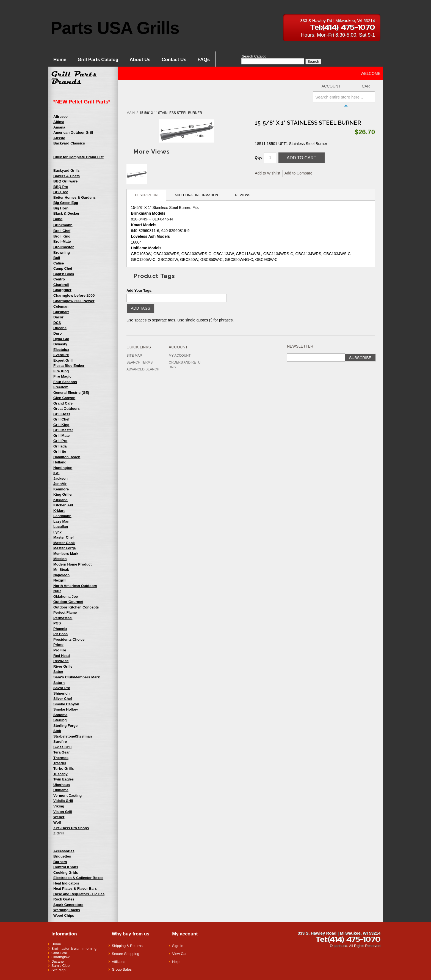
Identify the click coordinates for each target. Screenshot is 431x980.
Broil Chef (62, 231)
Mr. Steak (61, 570)
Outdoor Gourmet (68, 602)
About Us (140, 60)
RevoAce (61, 661)
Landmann (62, 516)
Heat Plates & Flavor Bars (75, 888)
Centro (59, 279)
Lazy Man (61, 521)
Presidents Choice (69, 639)
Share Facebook (324, 173)
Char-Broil (60, 953)
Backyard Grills (66, 170)
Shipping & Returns (127, 946)
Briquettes (62, 856)
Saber (58, 672)
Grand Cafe (63, 403)
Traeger (60, 763)
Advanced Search (143, 369)
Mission (60, 559)
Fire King (61, 371)
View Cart (180, 954)
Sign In (178, 946)
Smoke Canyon (66, 704)
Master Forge (65, 548)
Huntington (63, 468)
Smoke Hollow (66, 709)
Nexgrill (60, 580)
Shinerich (61, 693)
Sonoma (60, 715)
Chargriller (62, 290)
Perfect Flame (65, 612)
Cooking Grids (66, 873)
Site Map (134, 356)
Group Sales (122, 969)
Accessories (64, 851)
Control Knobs (66, 867)
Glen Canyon (64, 398)
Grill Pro (60, 441)
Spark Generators (68, 905)
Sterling (60, 720)
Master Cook (64, 543)
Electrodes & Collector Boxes (78, 878)
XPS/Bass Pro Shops (71, 828)
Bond (58, 219)
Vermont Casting (67, 795)
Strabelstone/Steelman (73, 736)
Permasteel (63, 618)
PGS (57, 623)
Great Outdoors (67, 409)
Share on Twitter (335, 173)
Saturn (59, 683)
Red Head (62, 656)
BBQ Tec (61, 192)
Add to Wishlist (268, 173)
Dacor (58, 317)
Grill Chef (61, 419)
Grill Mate (61, 436)
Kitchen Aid (63, 505)
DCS (57, 323)
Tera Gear (62, 752)
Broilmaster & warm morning (74, 948)
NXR (57, 591)
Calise (59, 263)
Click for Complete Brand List (78, 157)
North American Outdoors (75, 586)
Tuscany (60, 774)
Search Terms (139, 362)
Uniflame (61, 790)
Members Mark (66, 554)
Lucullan (61, 527)
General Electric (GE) (71, 393)
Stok (57, 731)
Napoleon (61, 575)
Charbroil (61, 285)
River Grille (63, 666)
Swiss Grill (62, 747)
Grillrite (60, 451)
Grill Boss (62, 414)
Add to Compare (299, 173)
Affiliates (119, 962)
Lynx (57, 532)
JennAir (60, 484)
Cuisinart (61, 312)
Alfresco (60, 117)
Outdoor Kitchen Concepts (76, 607)
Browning (62, 252)
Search (313, 62)
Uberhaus (62, 785)
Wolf (57, 822)
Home (60, 60)
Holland (60, 462)
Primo (58, 645)
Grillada (60, 446)
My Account (180, 356)
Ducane (58, 961)
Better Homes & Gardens (74, 197)
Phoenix (60, 629)
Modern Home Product (72, 564)
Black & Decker (66, 213)
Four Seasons (65, 382)
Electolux (61, 350)
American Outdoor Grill (73, 133)
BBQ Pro (61, 187)
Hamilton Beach (67, 457)
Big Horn (61, 208)
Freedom (61, 387)
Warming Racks (67, 910)
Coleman (61, 306)
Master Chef (63, 537)
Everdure (61, 355)
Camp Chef (63, 268)
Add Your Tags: (139, 290)
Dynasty (60, 344)
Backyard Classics (69, 143)
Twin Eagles (63, 779)
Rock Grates (64, 899)
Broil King (62, 236)
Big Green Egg (66, 203)
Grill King (61, 425)
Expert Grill (63, 360)
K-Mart (59, 511)
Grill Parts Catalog (98, 60)
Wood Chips (64, 915)
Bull (57, 258)
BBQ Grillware (65, 181)
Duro (57, 333)
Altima (59, 122)
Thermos (61, 758)
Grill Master (63, 430)
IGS (56, 473)
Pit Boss (60, 634)
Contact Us (174, 60)
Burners (60, 862)
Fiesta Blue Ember (69, 366)
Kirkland (60, 500)
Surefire (60, 742)
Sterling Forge (65, 726)
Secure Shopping (126, 954)
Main (131, 113)
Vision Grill (63, 812)
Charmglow (60, 957)
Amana (59, 127)
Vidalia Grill (63, 801)
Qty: (258, 158)
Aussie (59, 138)
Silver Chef (63, 699)
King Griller (63, 494)
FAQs (204, 60)
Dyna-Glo (61, 339)
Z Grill (59, 833)
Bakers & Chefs (67, 176)
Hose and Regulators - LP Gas (79, 894)
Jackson (60, 478)
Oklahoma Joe (66, 597)
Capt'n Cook (64, 274)
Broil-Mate (62, 241)
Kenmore (61, 489)
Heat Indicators (66, 883)
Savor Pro (62, 688)
